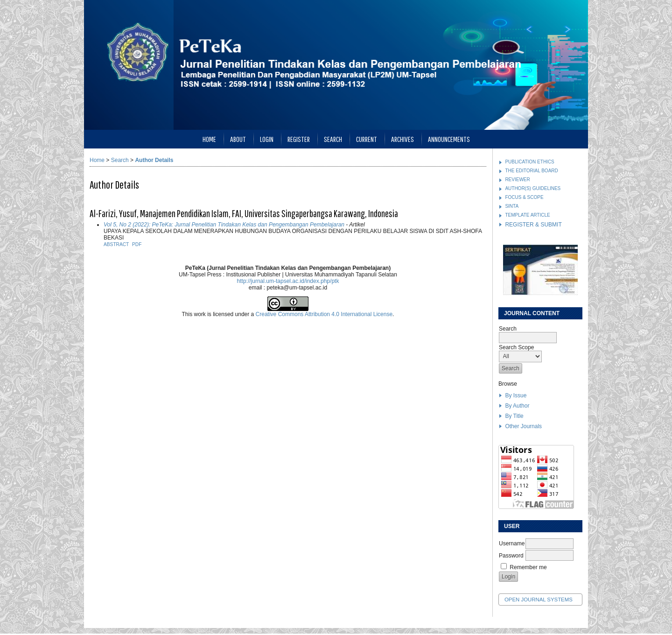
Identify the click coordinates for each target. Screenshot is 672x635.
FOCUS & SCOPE (524, 197)
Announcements (449, 139)
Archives (402, 139)
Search (333, 139)
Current (367, 139)
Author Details (154, 160)
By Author (517, 406)
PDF (137, 244)
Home (209, 139)
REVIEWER (517, 180)
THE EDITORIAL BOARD (531, 171)
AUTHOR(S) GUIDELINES (533, 188)
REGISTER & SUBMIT (533, 225)
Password (511, 556)
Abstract (116, 244)
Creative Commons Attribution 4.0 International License (324, 314)
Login (267, 139)
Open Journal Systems (539, 600)
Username (512, 543)
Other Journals (523, 426)
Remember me (528, 567)
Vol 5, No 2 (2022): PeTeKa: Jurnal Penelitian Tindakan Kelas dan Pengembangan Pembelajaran (224, 225)
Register (299, 139)
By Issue (516, 395)
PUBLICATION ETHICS (529, 162)
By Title (514, 416)
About (238, 139)
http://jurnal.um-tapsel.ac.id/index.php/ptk (288, 281)
